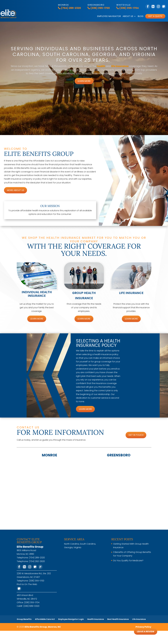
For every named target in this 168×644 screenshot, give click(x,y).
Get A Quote (155, 16)
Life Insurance (139, 619)
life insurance (120, 66)
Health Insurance (96, 619)
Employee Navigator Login (71, 619)
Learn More (84, 81)
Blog (141, 17)
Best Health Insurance (118, 619)
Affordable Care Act (45, 619)
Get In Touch (136, 435)
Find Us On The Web (27, 584)
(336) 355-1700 (99, 8)
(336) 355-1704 (128, 8)
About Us (128, 17)
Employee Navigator (109, 17)
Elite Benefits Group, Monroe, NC (43, 627)
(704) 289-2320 (69, 8)
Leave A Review (145, 632)
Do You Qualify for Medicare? (128, 561)
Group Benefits (24, 619)
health (101, 66)
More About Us (15, 190)
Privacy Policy (143, 627)
